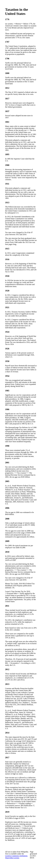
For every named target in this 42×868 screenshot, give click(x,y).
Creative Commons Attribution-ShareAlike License (16, 857)
